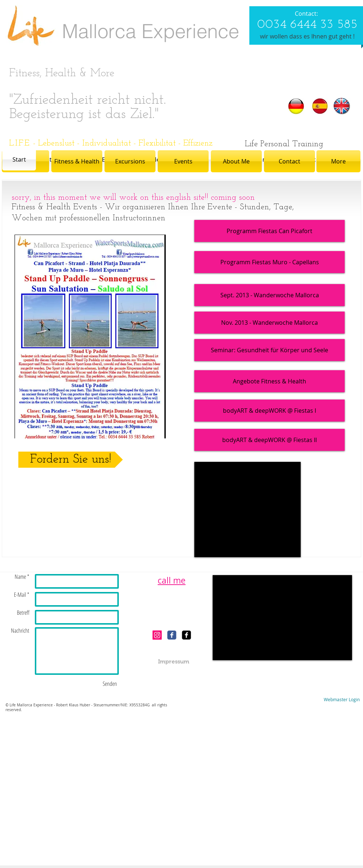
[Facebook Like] (172, 614)
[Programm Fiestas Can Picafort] (269, 231)
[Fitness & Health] (77, 161)
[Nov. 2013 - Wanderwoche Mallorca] (269, 323)
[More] (338, 161)
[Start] (19, 159)
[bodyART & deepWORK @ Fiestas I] (269, 411)
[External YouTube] (247, 510)
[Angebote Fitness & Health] (269, 381)
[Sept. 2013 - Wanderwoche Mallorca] (269, 295)
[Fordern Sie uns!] (71, 460)
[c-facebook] (172, 635)
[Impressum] (174, 662)
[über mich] (262, 159)
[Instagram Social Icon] (157, 635)
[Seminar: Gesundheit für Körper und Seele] (269, 350)
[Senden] (110, 684)
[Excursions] (130, 161)
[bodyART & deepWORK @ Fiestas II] (269, 440)
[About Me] (236, 161)
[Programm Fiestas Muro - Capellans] (269, 262)
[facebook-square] (186, 635)
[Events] (183, 161)
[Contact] (289, 161)
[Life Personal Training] (284, 144)
